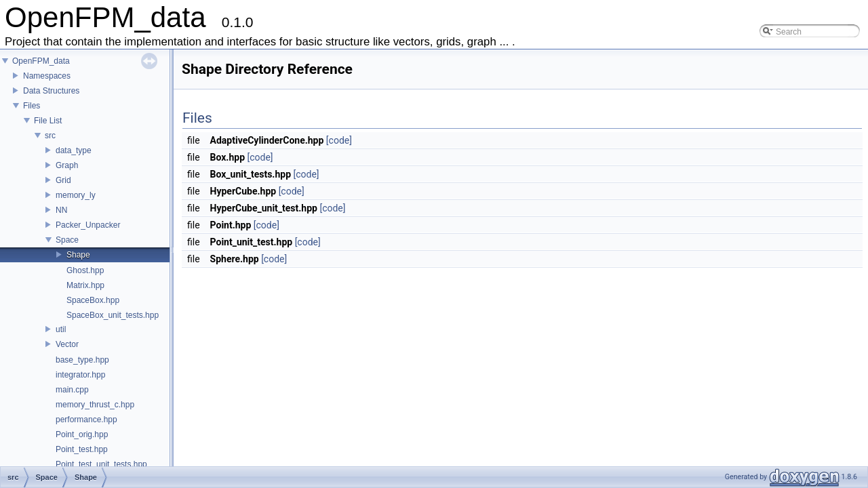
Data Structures (51, 91)
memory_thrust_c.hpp (95, 405)
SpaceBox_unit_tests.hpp (113, 315)
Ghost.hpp (85, 270)
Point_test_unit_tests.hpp (101, 464)
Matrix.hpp (85, 285)
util (61, 329)
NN (61, 210)
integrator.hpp (80, 375)
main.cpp (72, 390)
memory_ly (76, 195)
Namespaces (47, 76)
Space (67, 240)
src (50, 136)
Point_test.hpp (82, 449)
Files (32, 106)
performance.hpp (86, 420)
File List (48, 121)
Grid (63, 180)
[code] (339, 140)
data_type (74, 150)
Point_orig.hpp (82, 434)
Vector (67, 344)
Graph (67, 165)
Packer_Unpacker (88, 225)
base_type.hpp (82, 360)
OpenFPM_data (41, 61)
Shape (78, 255)
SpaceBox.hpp (93, 300)
